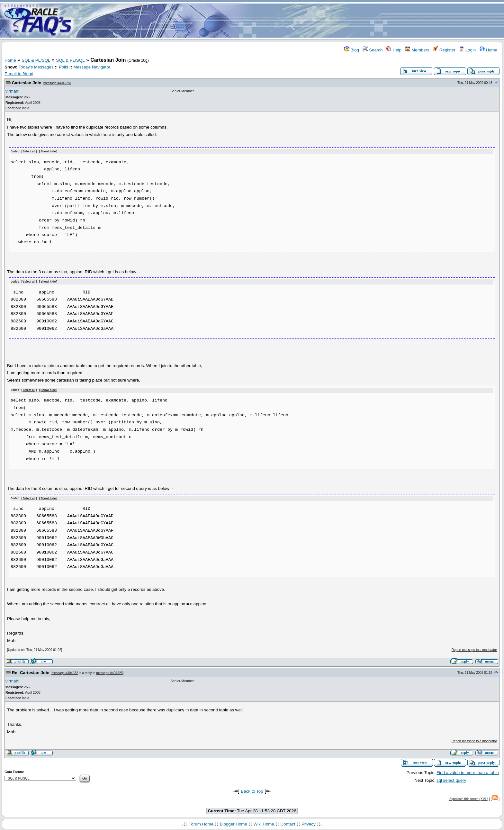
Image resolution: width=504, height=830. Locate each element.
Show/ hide (48, 152)
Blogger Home (234, 823)
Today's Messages (36, 67)
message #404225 (57, 83)
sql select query (451, 779)
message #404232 (65, 672)
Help (394, 50)
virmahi (12, 91)
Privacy (309, 823)
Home (488, 50)
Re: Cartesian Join (31, 671)
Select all (29, 152)
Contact (288, 823)
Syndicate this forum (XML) (469, 798)
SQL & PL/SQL (36, 60)
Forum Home (201, 823)
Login (467, 50)
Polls (63, 67)
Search (373, 50)
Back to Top (252, 790)
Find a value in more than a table (468, 771)
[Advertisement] (290, 20)
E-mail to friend (19, 74)
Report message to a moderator (474, 649)
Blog (352, 50)
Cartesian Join (27, 83)
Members (417, 50)
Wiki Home (264, 823)
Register (444, 50)
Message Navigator (92, 67)
